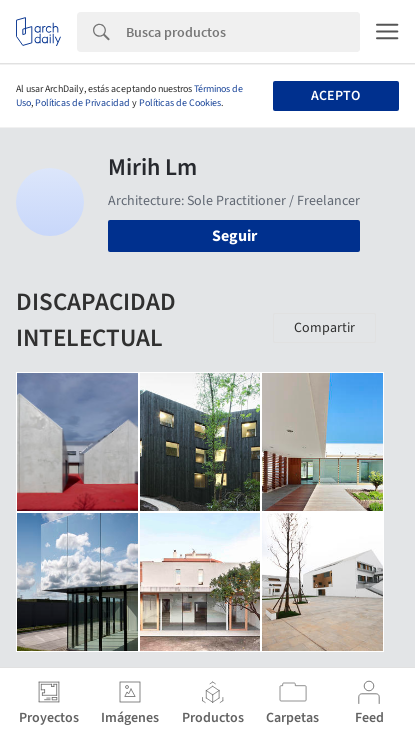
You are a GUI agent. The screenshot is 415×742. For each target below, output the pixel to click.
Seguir (234, 236)
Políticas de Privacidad (82, 103)
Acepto (335, 96)
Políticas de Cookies (180, 103)
